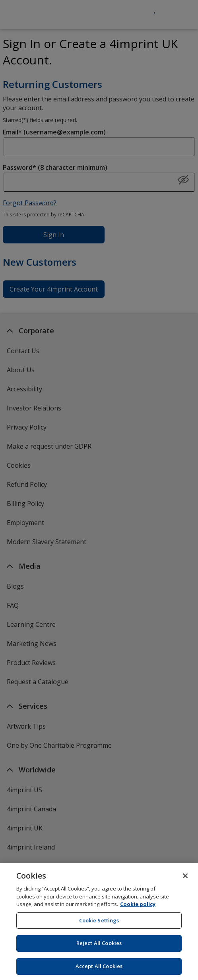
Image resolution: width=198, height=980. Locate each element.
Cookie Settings (99, 924)
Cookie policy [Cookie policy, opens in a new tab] (138, 907)
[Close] (185, 879)
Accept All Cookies (99, 969)
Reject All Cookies (99, 946)
